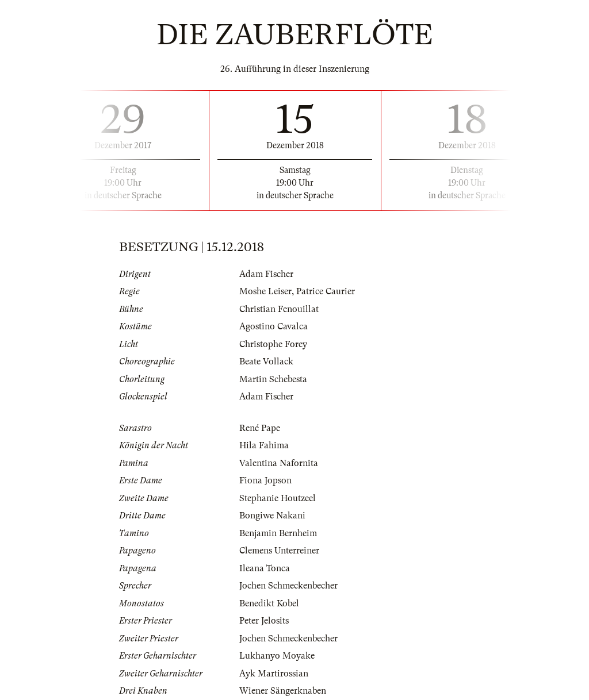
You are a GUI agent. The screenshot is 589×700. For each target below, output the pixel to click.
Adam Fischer (266, 274)
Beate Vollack (266, 361)
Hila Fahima (264, 445)
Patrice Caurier (326, 291)
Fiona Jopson (265, 480)
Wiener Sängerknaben (283, 691)
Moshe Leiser (265, 291)
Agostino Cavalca (274, 326)
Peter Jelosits (264, 621)
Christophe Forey (273, 344)
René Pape (260, 428)
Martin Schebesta (273, 379)
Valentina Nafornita (279, 463)
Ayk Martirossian (274, 674)
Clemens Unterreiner (279, 551)
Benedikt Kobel (269, 603)
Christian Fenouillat (279, 309)
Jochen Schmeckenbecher (288, 586)
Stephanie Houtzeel (278, 498)
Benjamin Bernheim (278, 533)
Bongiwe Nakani (272, 516)
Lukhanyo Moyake (277, 656)
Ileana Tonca (265, 568)
